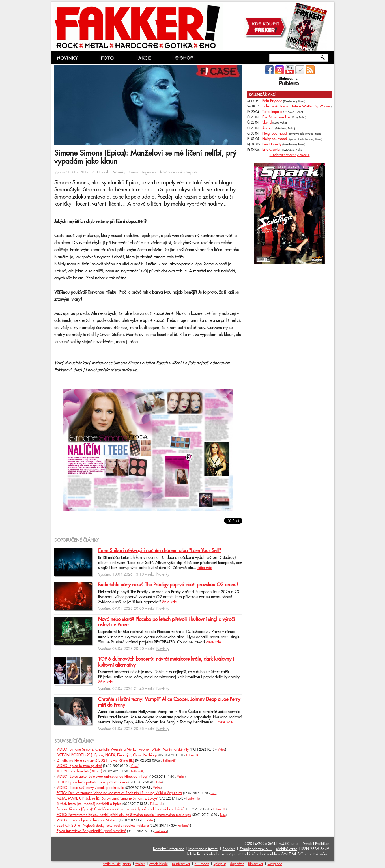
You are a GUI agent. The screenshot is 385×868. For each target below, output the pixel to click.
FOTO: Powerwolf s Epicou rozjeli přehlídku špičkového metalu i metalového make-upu (124, 815)
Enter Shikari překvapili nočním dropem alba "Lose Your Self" (160, 551)
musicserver (181, 864)
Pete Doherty (272, 144)
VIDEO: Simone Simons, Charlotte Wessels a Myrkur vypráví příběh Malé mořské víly (123, 749)
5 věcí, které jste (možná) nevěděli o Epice (89, 804)
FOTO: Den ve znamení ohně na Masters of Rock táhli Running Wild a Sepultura (119, 793)
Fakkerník (192, 755)
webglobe (275, 864)
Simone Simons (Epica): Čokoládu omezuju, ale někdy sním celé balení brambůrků (121, 809)
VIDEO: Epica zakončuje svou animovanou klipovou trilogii (102, 777)
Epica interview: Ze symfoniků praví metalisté (91, 831)
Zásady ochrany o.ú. (256, 849)
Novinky (119, 172)
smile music (112, 864)
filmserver (256, 864)
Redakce (229, 849)
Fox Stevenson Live (277, 117)
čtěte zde (205, 568)
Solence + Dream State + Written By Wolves (296, 106)
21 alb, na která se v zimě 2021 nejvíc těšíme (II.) (95, 761)
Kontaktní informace (169, 849)
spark (127, 864)
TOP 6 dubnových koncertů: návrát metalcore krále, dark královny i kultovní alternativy (166, 662)
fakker (140, 864)
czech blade (159, 864)
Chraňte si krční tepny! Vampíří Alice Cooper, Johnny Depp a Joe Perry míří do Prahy (169, 702)
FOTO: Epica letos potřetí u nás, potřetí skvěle (92, 782)
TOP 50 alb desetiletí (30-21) (79, 771)
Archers (268, 128)
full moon (202, 864)
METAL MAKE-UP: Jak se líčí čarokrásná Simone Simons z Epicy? (107, 798)
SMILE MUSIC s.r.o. (283, 844)
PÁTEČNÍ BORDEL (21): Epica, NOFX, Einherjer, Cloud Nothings (107, 755)
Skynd (267, 122)
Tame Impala (272, 112)
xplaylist (220, 864)
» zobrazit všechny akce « (290, 155)
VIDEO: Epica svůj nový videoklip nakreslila (90, 788)
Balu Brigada (272, 101)
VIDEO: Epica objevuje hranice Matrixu (87, 820)
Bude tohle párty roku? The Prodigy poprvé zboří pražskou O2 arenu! (168, 585)
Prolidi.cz (322, 844)
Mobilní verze (287, 849)
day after (237, 864)
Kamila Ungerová (142, 172)
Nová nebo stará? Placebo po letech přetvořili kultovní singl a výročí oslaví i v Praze (166, 622)
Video (221, 750)
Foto (159, 783)
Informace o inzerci (203, 849)
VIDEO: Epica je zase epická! (79, 766)
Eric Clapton (272, 150)
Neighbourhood (275, 133)
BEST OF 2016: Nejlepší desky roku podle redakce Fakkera (103, 826)
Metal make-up (124, 370)
